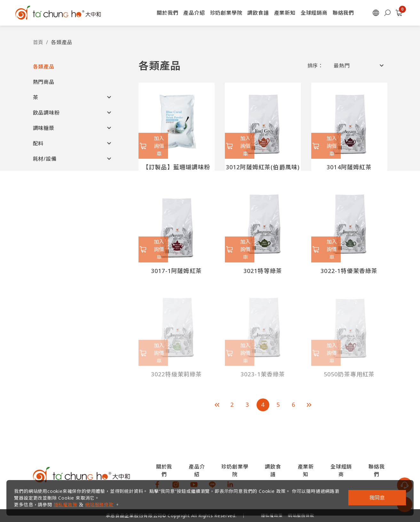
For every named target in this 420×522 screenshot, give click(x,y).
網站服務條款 (103, 501)
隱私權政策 (69, 501)
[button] (73, 67)
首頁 (38, 42)
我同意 (373, 494)
